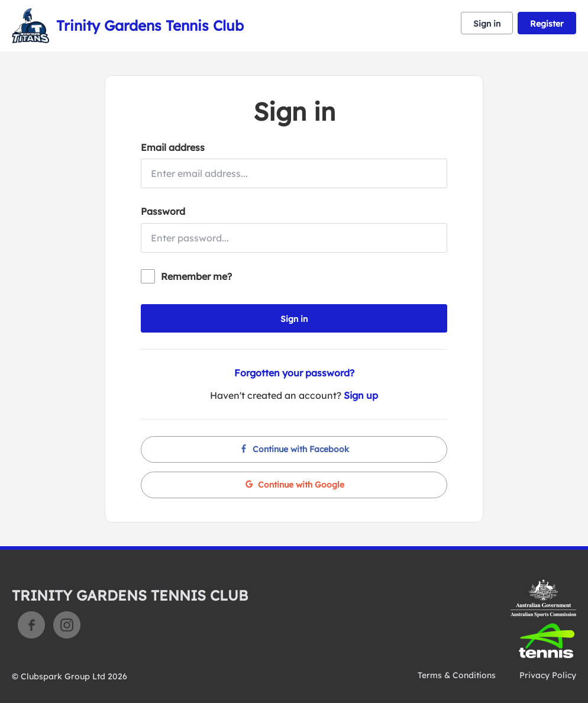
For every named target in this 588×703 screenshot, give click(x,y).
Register (547, 24)
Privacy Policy (548, 675)
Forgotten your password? (294, 373)
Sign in (487, 24)
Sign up (361, 395)
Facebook (31, 625)
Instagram (67, 625)
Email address (173, 147)
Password (163, 211)
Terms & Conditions (457, 675)
